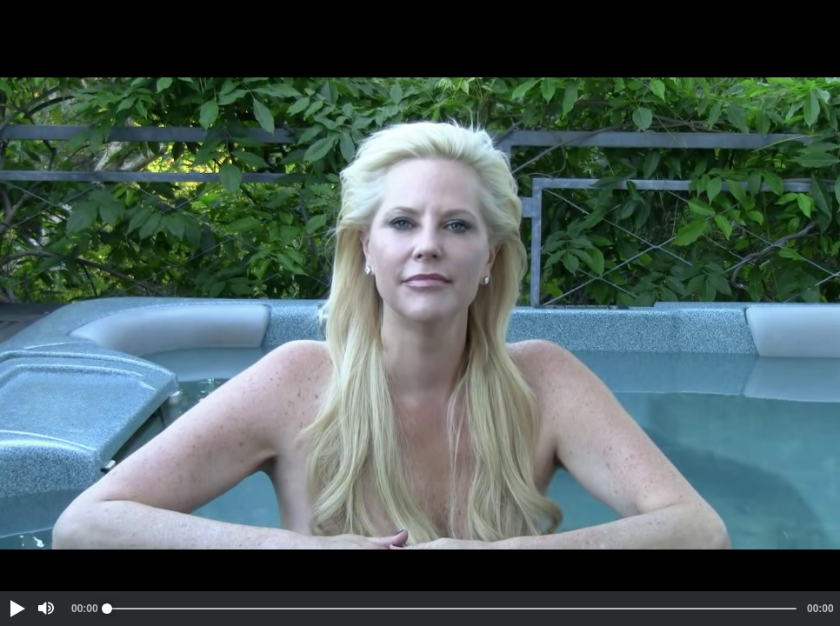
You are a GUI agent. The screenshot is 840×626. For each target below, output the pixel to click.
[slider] (452, 609)
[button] (17, 609)
